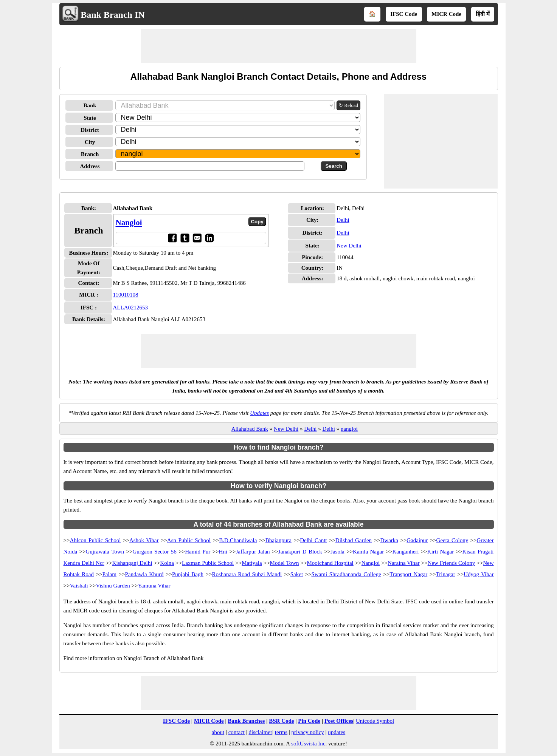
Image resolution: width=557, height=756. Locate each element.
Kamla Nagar (368, 552)
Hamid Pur (198, 552)
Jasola (337, 552)
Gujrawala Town (105, 552)
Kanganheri (406, 552)
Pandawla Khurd (144, 574)
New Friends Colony (451, 563)
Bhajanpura (278, 540)
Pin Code (309, 721)
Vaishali (79, 586)
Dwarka (389, 540)
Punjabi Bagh (188, 574)
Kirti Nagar (441, 552)
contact (237, 732)
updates (337, 732)
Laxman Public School (208, 563)
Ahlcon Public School (95, 540)
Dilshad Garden (354, 540)
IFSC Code (404, 14)
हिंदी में (483, 14)
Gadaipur (417, 540)
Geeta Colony (452, 540)
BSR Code (281, 721)
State (90, 118)
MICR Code (446, 14)
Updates (259, 413)
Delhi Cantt (313, 540)
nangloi (349, 429)
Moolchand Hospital (330, 563)
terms (281, 732)
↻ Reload (348, 105)
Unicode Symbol (375, 721)
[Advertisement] (279, 46)
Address (90, 166)
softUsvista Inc (308, 744)
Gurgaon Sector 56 (154, 552)
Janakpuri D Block (300, 552)
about (218, 732)
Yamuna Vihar (154, 586)
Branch (90, 154)
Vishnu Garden (113, 586)
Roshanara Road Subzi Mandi (247, 574)
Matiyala (252, 563)
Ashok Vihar (144, 540)
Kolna (167, 563)
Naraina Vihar (404, 563)
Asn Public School (189, 540)
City (90, 142)
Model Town (285, 563)
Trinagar (446, 574)
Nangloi (129, 223)
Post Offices (339, 721)
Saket (297, 574)
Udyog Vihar (479, 574)
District (90, 130)
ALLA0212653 (131, 308)
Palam (109, 574)
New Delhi (349, 246)
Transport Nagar (408, 574)
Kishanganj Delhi (132, 563)
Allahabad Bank (250, 429)
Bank (90, 105)
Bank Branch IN (112, 15)
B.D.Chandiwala (238, 540)
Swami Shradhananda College (346, 574)
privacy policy (308, 732)
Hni (223, 552)
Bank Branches (246, 721)
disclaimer (261, 732)
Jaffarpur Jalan (253, 552)
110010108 (126, 295)
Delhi (343, 220)
